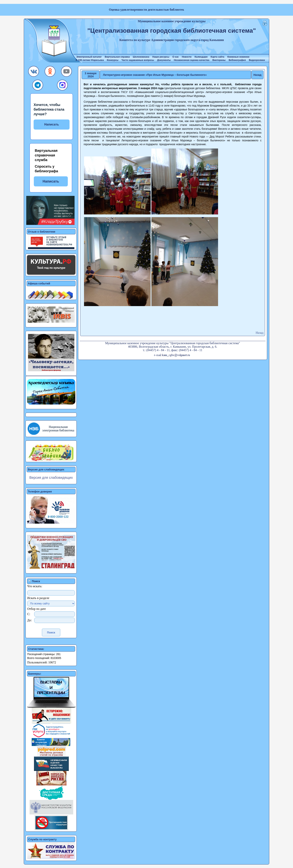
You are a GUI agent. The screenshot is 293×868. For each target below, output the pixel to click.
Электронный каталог (89, 57)
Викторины (219, 60)
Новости (187, 57)
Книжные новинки (238, 57)
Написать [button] (51, 181)
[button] (34, 72)
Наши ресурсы (161, 57)
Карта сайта (218, 57)
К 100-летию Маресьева (90, 60)
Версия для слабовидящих (51, 478)
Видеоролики (257, 60)
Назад (257, 75)
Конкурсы (113, 60)
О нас (175, 57)
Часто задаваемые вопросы (138, 60)
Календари (201, 57)
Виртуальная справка (117, 57)
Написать (52, 124)
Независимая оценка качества (192, 60)
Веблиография (237, 60)
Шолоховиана (141, 57)
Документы (164, 60)
